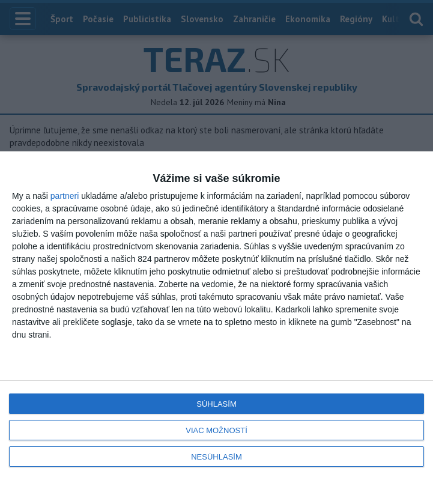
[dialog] (216, 328)
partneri (65, 196)
